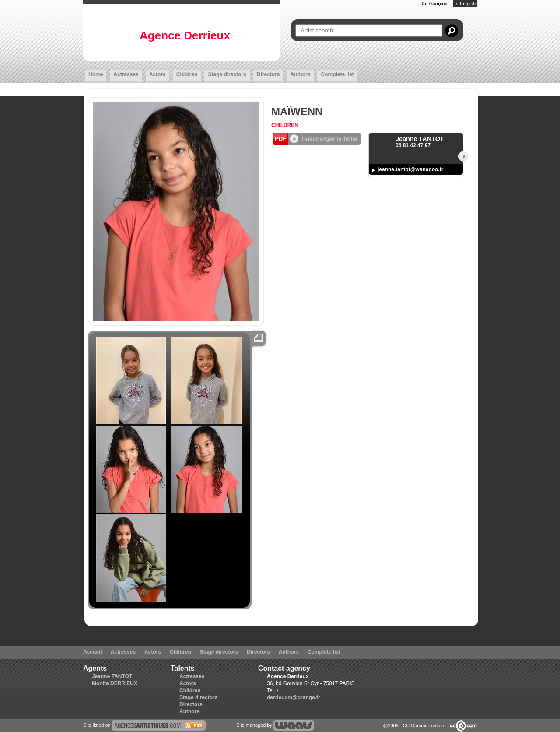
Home (96, 74)
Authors (300, 74)
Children (187, 74)
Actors (157, 74)
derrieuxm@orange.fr (294, 697)
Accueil (93, 652)
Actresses (126, 74)
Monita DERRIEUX (115, 683)
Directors (268, 74)
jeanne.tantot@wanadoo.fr (410, 169)
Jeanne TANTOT (112, 676)
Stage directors (227, 74)
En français (434, 4)
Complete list (337, 74)
